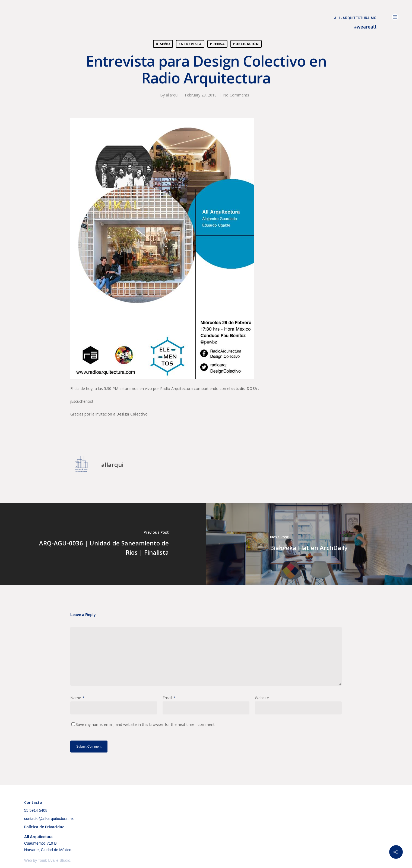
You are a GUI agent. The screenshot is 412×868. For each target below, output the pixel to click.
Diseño (163, 44)
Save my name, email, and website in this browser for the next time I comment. (146, 724)
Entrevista (190, 44)
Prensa (217, 44)
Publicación (246, 44)
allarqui (172, 95)
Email (169, 698)
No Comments (236, 95)
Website (262, 698)
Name (77, 698)
